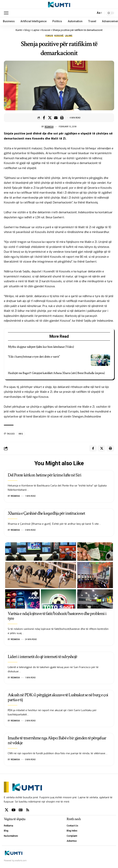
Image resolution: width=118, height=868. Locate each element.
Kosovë (59, 36)
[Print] (62, 118)
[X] (7, 810)
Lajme (69, 36)
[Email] (56, 118)
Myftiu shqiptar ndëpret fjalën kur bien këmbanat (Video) (41, 347)
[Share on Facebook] (44, 118)
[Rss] (28, 810)
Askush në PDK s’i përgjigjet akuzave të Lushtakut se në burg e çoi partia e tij (58, 697)
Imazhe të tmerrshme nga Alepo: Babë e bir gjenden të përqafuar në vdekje (57, 740)
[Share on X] (50, 118)
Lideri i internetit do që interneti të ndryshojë (42, 657)
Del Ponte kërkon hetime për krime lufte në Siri (44, 475)
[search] (92, 13)
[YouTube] (14, 810)
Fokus (49, 36)
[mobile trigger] (7, 13)
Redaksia (49, 127)
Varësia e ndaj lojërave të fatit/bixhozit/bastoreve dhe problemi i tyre (57, 616)
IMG (21, 434)
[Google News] (21, 810)
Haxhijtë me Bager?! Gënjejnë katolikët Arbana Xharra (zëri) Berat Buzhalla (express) (56, 373)
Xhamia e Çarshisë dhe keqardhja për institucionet (46, 513)
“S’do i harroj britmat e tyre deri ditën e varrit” (34, 357)
